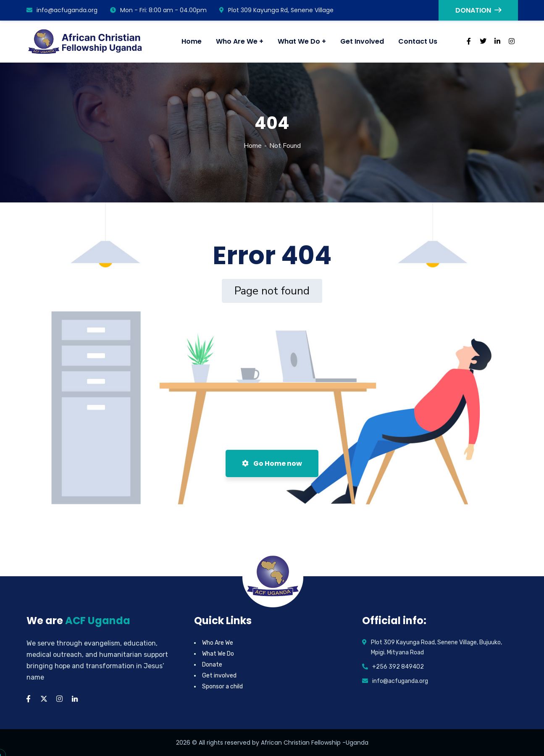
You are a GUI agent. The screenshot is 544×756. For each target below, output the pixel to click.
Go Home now (272, 463)
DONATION (478, 10)
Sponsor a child (222, 686)
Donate (212, 665)
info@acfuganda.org (62, 10)
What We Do (218, 654)
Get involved (219, 676)
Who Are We (218, 643)
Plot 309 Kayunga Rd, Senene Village (276, 10)
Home (253, 146)
